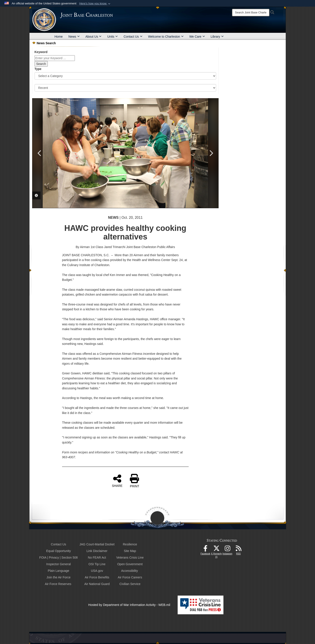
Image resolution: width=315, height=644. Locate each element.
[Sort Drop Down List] (125, 88)
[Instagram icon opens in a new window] (227, 550)
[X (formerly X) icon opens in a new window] (216, 550)
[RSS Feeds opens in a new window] (238, 550)
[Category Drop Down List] (125, 76)
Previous (40, 153)
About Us (94, 37)
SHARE (117, 481)
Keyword (41, 52)
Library (217, 37)
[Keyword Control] (55, 58)
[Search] (251, 13)
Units (112, 37)
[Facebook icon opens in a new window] (205, 550)
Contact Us (133, 37)
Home (59, 37)
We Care (197, 37)
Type (38, 69)
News (74, 37)
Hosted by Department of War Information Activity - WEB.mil (129, 605)
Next (211, 153)
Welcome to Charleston (166, 37)
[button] (95, 4)
